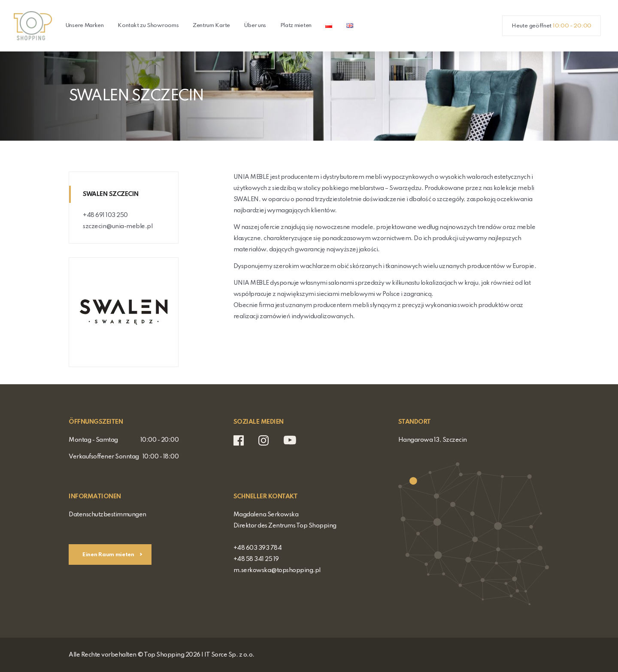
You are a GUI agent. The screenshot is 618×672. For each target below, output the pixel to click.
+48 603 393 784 (258, 548)
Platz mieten (296, 26)
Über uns (255, 26)
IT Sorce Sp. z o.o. (229, 655)
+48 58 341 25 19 (256, 559)
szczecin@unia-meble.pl (118, 226)
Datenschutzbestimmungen (108, 515)
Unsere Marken (85, 26)
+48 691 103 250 (105, 215)
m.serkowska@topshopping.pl (277, 570)
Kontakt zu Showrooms (148, 26)
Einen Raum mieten (109, 555)
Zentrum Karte (211, 26)
